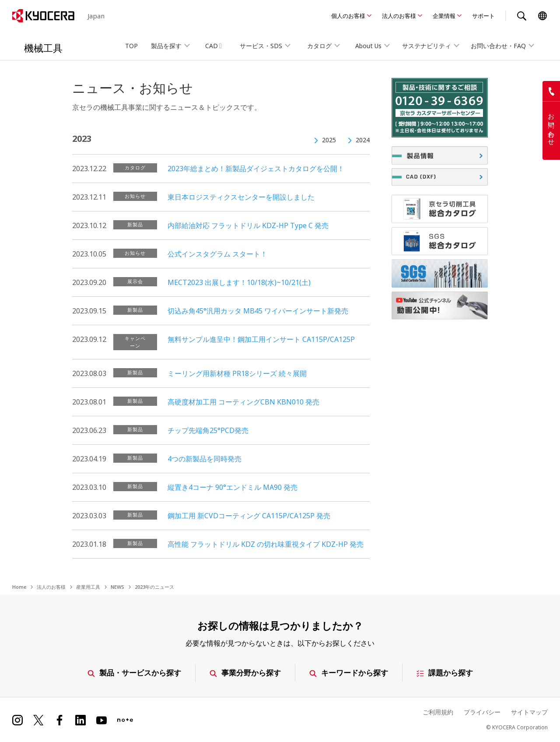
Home (19, 587)
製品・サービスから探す (134, 673)
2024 (363, 140)
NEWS (117, 587)
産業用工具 (88, 587)
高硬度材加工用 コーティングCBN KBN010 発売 (243, 402)
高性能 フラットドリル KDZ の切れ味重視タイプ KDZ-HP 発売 (266, 544)
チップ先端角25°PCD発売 (208, 430)
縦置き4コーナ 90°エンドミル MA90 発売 (233, 487)
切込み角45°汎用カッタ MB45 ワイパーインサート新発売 (258, 311)
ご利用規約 (438, 712)
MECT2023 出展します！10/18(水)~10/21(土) (239, 282)
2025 (329, 140)
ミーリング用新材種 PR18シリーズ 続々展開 (237, 373)
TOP (131, 46)
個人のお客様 (348, 16)
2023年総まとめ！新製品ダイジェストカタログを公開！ (256, 169)
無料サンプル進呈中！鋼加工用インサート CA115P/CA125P (261, 339)
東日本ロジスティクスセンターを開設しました (241, 197)
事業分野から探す (245, 673)
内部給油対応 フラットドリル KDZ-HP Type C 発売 (248, 225)
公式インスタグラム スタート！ (217, 254)
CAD (213, 46)
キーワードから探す (349, 673)
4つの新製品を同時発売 (205, 459)
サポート (483, 16)
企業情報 (444, 16)
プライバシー (482, 712)
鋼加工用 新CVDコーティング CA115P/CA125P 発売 (249, 516)
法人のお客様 (399, 16)
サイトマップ (529, 712)
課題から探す (445, 673)
